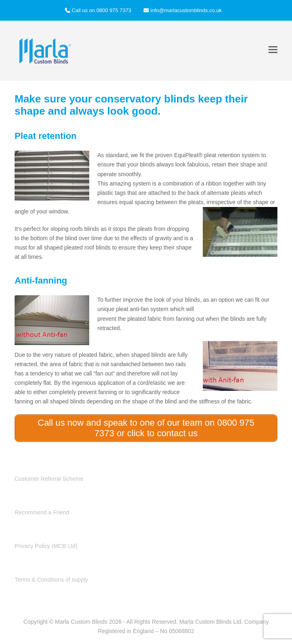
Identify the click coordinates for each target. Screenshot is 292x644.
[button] (273, 50)
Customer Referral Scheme (49, 479)
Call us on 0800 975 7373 (102, 10)
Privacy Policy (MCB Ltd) (46, 546)
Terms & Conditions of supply (51, 580)
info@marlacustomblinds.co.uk (186, 10)
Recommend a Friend (42, 512)
